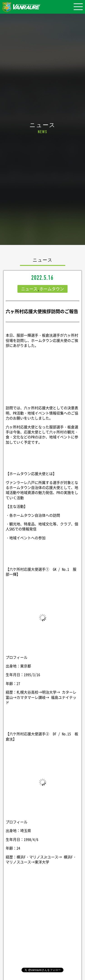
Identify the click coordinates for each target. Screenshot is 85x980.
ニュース (29, 289)
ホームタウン (52, 289)
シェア (43, 920)
